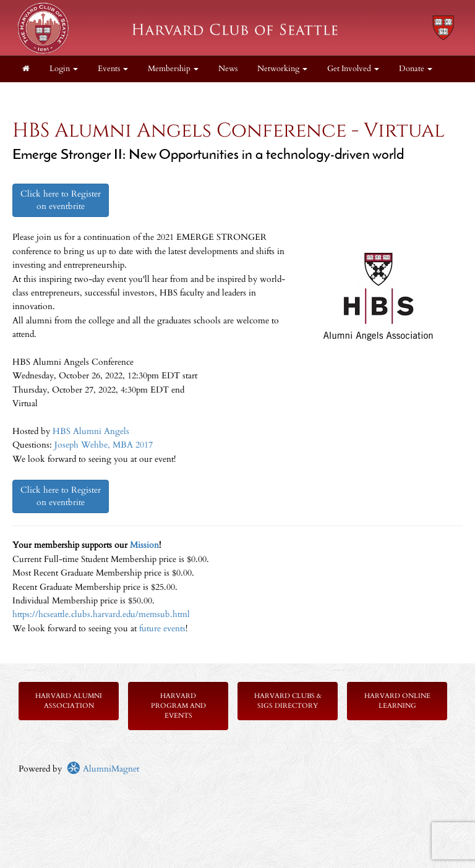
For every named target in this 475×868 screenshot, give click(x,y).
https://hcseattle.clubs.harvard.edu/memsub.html (101, 614)
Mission (144, 545)
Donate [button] (416, 69)
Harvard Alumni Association (69, 701)
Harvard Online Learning (397, 701)
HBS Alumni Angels (91, 431)
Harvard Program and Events (178, 706)
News (228, 69)
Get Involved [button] (353, 69)
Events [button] (113, 69)
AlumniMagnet (103, 769)
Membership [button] (173, 69)
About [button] (37, 95)
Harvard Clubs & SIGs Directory (288, 701)
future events (162, 628)
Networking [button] (282, 69)
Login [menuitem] (64, 69)
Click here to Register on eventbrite (61, 200)
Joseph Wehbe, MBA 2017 (104, 445)
